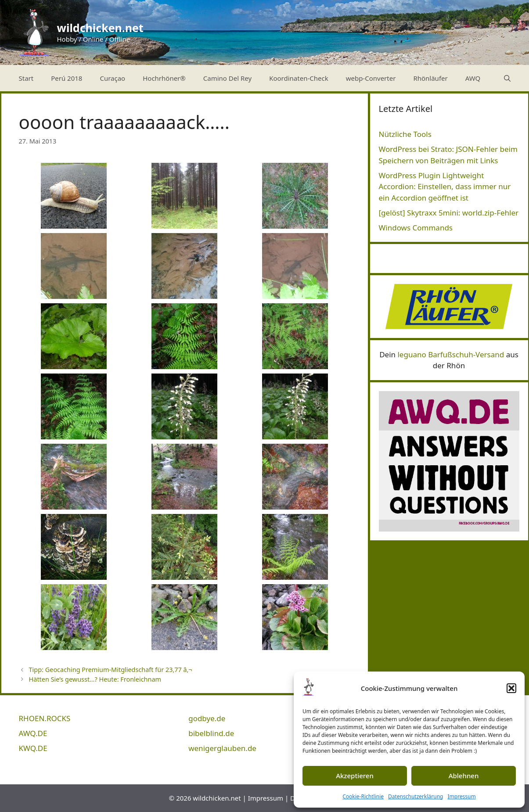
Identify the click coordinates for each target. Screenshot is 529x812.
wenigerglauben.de (222, 748)
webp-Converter (371, 78)
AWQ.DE (33, 733)
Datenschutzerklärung (416, 796)
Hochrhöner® (164, 78)
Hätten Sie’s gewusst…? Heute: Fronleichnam (95, 679)
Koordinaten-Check (299, 78)
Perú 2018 (67, 78)
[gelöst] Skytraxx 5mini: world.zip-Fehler (449, 213)
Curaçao (112, 78)
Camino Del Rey (227, 78)
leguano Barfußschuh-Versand (451, 354)
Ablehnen (464, 776)
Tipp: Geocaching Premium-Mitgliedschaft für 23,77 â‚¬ (111, 670)
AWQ (473, 78)
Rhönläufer (430, 78)
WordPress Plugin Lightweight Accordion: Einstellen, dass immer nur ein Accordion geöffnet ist (445, 187)
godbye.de (207, 718)
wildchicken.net (100, 28)
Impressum (461, 796)
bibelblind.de (211, 733)
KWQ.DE (33, 748)
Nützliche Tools (405, 134)
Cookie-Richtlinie (363, 796)
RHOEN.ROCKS (45, 718)
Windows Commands (416, 228)
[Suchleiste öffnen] (507, 78)
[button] (511, 688)
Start (26, 78)
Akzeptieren (355, 776)
